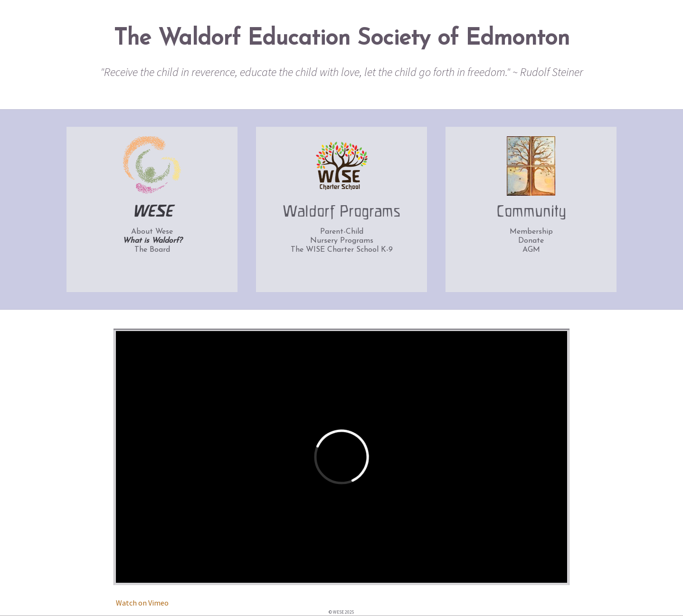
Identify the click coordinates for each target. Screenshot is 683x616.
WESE (152, 212)
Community (531, 212)
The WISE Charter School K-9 (342, 250)
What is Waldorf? (152, 241)
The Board (152, 250)
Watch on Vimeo (142, 603)
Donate (531, 241)
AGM (531, 250)
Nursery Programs (342, 241)
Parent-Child (342, 232)
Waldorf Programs (341, 212)
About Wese (152, 232)
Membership (531, 232)
